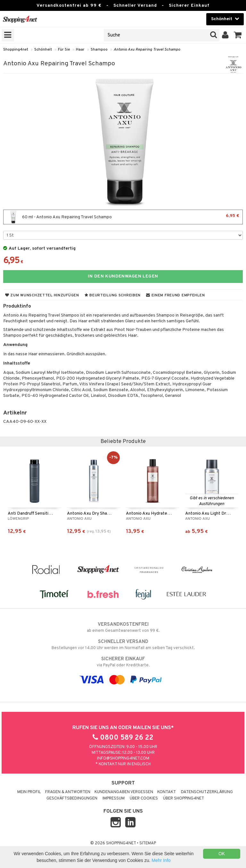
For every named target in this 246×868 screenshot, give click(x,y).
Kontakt (167, 792)
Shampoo (99, 50)
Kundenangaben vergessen (124, 792)
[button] (238, 35)
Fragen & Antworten (68, 792)
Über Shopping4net (184, 799)
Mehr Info (161, 860)
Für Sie (64, 50)
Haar (80, 50)
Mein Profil (29, 792)
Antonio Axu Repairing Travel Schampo (147, 50)
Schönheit (43, 50)
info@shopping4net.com (123, 759)
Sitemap (148, 843)
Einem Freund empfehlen (175, 295)
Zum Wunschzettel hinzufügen (42, 295)
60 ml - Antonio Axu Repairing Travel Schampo (123, 217)
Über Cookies (144, 799)
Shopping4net (16, 50)
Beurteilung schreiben (113, 295)
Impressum (114, 799)
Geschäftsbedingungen (72, 799)
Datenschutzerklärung (207, 792)
